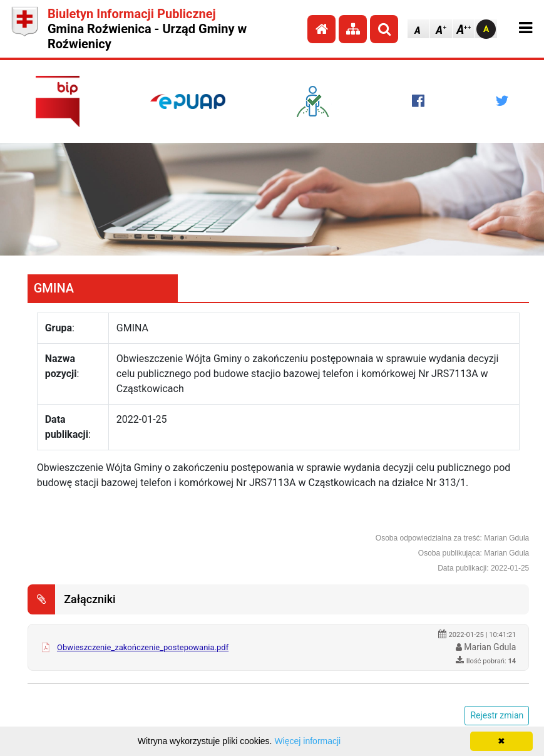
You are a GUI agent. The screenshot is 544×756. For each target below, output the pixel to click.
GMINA (54, 288)
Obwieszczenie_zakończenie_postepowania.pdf (143, 647)
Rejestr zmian (497, 715)
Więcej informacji (307, 741)
